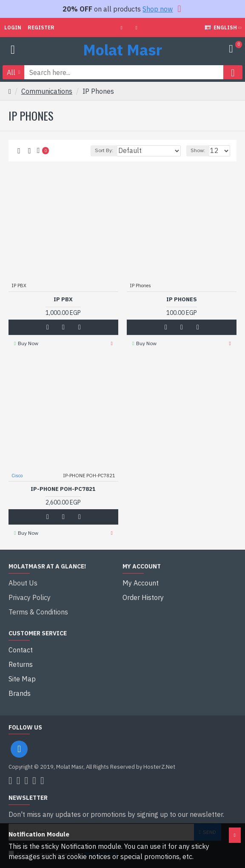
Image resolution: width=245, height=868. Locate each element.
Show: (198, 150)
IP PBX (63, 300)
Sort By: (104, 150)
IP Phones (182, 300)
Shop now (158, 9)
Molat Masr (122, 50)
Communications (47, 91)
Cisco (17, 476)
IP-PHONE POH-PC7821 (63, 489)
